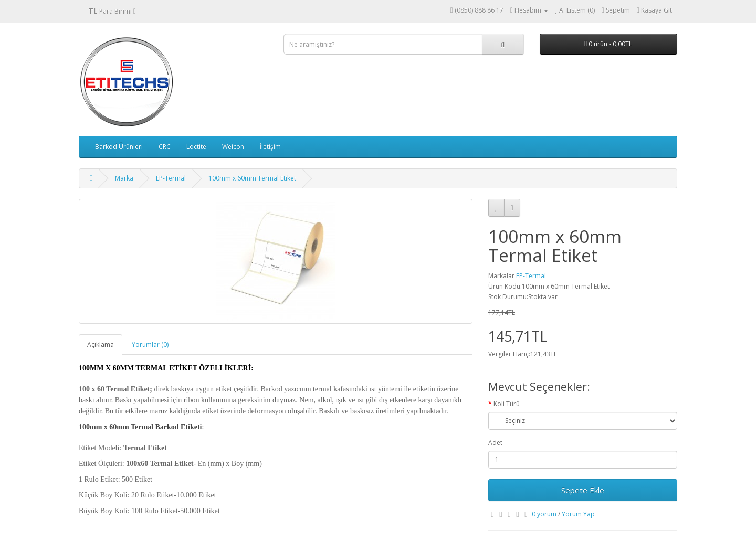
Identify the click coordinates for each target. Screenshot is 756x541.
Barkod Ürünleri (119, 147)
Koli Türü (507, 404)
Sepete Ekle (583, 490)
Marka (124, 178)
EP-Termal (171, 178)
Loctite (196, 147)
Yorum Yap (578, 514)
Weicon (233, 147)
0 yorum (544, 514)
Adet (495, 443)
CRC (165, 147)
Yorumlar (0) (150, 344)
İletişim (270, 147)
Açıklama (101, 344)
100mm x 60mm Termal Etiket (252, 178)
